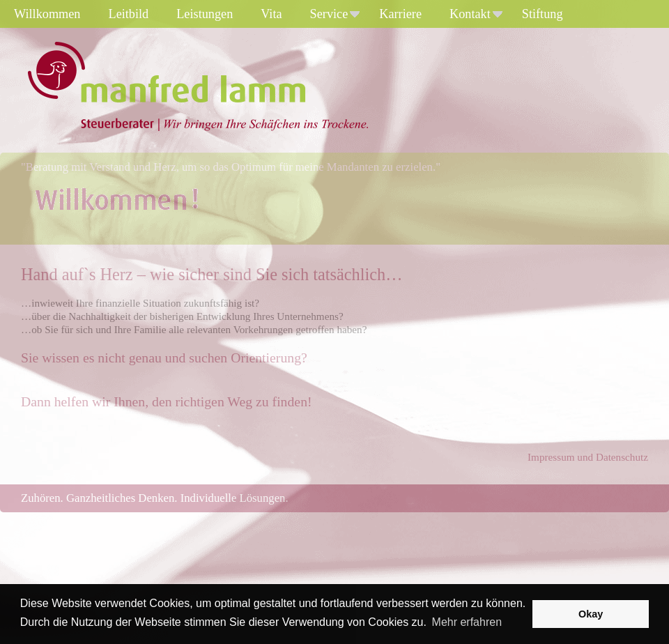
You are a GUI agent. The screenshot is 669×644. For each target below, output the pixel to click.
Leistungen (205, 14)
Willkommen (47, 14)
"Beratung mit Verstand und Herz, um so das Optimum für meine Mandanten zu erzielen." (231, 167)
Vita (271, 14)
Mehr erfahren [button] (467, 622)
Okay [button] (591, 614)
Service (335, 14)
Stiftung (543, 14)
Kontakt (476, 14)
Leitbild (129, 14)
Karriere (400, 14)
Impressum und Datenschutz (588, 457)
